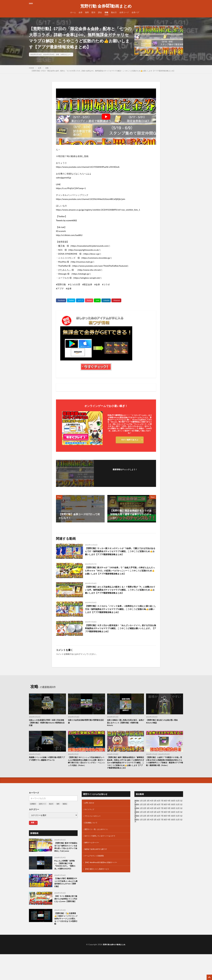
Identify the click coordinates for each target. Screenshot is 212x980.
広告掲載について (92, 838)
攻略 (106, 12)
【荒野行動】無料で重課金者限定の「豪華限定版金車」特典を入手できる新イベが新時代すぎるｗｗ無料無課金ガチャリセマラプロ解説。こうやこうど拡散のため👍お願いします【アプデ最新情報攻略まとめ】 (125, 774)
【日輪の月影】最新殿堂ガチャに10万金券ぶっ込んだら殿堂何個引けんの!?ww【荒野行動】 (66, 903)
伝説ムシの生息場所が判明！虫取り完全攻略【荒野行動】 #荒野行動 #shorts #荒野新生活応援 (47, 731)
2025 (137, 818)
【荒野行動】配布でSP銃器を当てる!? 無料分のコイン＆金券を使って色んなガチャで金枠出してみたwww (66, 863)
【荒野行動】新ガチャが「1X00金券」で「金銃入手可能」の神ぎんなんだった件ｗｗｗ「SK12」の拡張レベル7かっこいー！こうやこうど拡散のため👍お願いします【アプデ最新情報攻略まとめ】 (120, 576)
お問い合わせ (90, 817)
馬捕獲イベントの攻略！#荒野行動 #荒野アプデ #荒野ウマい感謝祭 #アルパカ (47, 768)
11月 (178, 818)
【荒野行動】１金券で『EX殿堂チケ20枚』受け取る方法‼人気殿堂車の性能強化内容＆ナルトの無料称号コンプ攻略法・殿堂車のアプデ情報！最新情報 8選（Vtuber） (164, 772)
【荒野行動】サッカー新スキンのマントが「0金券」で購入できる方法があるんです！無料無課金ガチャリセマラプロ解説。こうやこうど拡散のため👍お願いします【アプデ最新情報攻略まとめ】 (120, 554)
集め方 (114, 12)
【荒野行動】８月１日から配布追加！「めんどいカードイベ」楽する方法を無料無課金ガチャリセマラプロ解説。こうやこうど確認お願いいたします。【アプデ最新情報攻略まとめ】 (120, 637)
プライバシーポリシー (94, 831)
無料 (87, 12)
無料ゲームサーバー (93, 859)
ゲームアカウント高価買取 (96, 873)
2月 (145, 814)
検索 (33, 836)
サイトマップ (90, 824)
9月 (169, 818)
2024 (137, 822)
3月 (148, 814)
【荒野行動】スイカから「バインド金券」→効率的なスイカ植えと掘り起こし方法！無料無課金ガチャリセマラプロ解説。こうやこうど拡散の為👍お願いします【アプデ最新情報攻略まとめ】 (120, 617)
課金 (100, 12)
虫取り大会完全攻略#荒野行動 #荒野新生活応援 (86, 729)
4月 (152, 814)
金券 (80, 12)
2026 (137, 814)
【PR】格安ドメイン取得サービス (99, 887)
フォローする (125, 473)
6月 (159, 818)
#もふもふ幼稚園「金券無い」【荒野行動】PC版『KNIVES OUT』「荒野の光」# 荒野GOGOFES (66, 884)
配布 (93, 12)
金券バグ (135, 12)
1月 (141, 814)
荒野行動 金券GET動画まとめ (106, 6)
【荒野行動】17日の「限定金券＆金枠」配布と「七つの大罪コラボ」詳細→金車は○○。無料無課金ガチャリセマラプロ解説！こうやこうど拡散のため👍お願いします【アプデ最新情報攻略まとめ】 (103, 71)
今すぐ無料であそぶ (130, 440)
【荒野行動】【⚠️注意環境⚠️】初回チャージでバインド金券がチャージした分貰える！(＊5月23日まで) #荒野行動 (66, 943)
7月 (162, 818)
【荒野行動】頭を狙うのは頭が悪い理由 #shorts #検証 (165, 729)
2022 (137, 830)
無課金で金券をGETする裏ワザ (98, 866)
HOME (31, 68)
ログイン (81, 662)
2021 (137, 833)
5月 (155, 814)
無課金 (65, 818)
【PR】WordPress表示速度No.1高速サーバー (103, 880)
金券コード (124, 12)
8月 (165, 818)
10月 (173, 818)
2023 (137, 826)
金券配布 (33, 818)
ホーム (73, 12)
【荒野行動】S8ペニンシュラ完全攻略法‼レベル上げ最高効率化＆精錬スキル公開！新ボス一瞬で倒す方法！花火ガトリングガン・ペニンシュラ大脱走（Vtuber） (86, 772)
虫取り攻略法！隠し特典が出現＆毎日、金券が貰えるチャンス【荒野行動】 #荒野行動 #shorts (125, 731)
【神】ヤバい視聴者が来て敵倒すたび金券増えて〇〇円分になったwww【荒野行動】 (66, 923)
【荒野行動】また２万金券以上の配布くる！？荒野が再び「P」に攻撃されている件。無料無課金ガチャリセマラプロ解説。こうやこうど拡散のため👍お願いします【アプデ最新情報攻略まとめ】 (120, 597)
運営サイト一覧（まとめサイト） (99, 845)
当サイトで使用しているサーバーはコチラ (102, 852)
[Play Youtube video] (106, 117)
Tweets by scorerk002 (66, 220)
